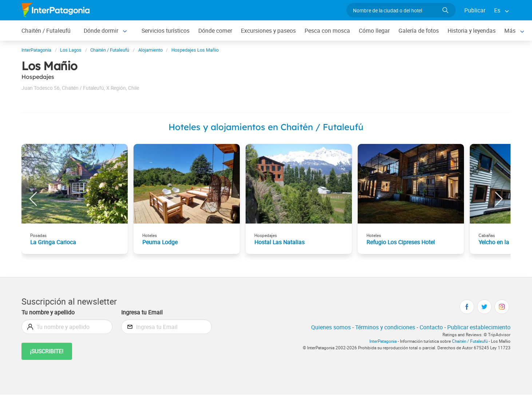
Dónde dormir (101, 31)
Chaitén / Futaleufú (46, 31)
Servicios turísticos (166, 31)
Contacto (431, 327)
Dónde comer (215, 31)
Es (497, 10)
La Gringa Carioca (53, 242)
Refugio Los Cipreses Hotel (401, 242)
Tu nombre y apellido (48, 312)
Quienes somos (331, 327)
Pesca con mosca (327, 31)
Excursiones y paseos (268, 31)
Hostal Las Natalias (279, 242)
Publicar (475, 10)
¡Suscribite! (47, 351)
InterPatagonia (383, 341)
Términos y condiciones (385, 327)
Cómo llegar (374, 31)
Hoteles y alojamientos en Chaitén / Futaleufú (266, 127)
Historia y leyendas (472, 31)
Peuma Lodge (160, 242)
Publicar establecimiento (479, 327)
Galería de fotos (419, 31)
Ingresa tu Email (142, 312)
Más (510, 31)
